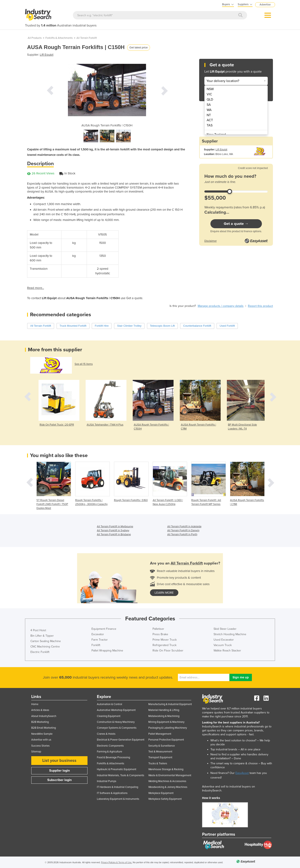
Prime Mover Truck (165, 640)
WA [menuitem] (209, 110)
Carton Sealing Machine (46, 641)
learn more (164, 593)
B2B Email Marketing (44, 728)
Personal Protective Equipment (166, 740)
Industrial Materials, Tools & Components (121, 775)
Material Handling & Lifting (164, 710)
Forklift (96, 645)
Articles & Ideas (40, 710)
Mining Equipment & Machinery (166, 722)
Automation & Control (109, 704)
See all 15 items (84, 364)
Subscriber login (59, 780)
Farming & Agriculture (109, 752)
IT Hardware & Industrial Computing (117, 787)
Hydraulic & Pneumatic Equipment (117, 769)
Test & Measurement (160, 752)
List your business (59, 761)
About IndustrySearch (44, 716)
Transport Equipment (160, 757)
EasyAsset (242, 773)
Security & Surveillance (162, 746)
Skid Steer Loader (225, 629)
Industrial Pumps (107, 781)
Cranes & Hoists (106, 734)
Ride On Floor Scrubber (168, 651)
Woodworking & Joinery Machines (168, 787)
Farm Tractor (100, 640)
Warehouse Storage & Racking (166, 769)
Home (35, 704)
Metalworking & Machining (164, 716)
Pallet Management (160, 734)
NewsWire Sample (42, 734)
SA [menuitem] (209, 105)
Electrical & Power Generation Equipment (121, 740)
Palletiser (158, 629)
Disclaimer (211, 241)
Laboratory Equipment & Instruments (118, 799)
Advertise (265, 5)
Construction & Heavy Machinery (116, 722)
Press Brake (160, 634)
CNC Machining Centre (45, 647)
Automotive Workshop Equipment (116, 710)
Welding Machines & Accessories (167, 781)
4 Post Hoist (38, 630)
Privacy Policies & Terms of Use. (117, 862)
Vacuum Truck (223, 645)
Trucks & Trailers (158, 763)
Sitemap (36, 752)
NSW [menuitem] (210, 89)
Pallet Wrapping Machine (107, 651)
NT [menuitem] (209, 115)
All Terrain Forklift (87, 38)
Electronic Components (110, 746)
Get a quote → (236, 224)
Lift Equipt (47, 55)
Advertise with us (41, 740)
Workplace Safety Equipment (165, 799)
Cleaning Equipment (109, 716)
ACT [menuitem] (210, 120)
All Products (35, 38)
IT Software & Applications (112, 793)
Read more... (36, 288)
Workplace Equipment (161, 793)
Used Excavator (224, 640)
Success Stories (40, 746)
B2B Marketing (40, 722)
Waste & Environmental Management (170, 775)
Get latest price (138, 47)
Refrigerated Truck (164, 645)
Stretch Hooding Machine (230, 634)
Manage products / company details (221, 306)
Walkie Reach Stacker (227, 651)
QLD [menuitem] (210, 100)
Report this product (260, 306)
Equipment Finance (104, 629)
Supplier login (59, 771)
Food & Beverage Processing (113, 757)
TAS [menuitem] (210, 125)
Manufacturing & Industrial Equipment (170, 704)
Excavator (98, 634)
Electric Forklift (40, 652)
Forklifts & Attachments (59, 38)
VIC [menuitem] (209, 94)
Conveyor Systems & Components (117, 728)
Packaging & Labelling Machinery (168, 728)
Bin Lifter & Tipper (42, 636)
